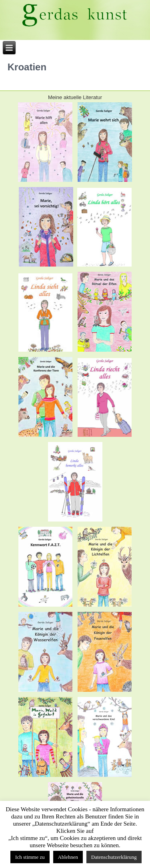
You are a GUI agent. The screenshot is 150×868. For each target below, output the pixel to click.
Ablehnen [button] (68, 857)
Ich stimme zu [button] (30, 857)
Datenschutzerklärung (114, 857)
